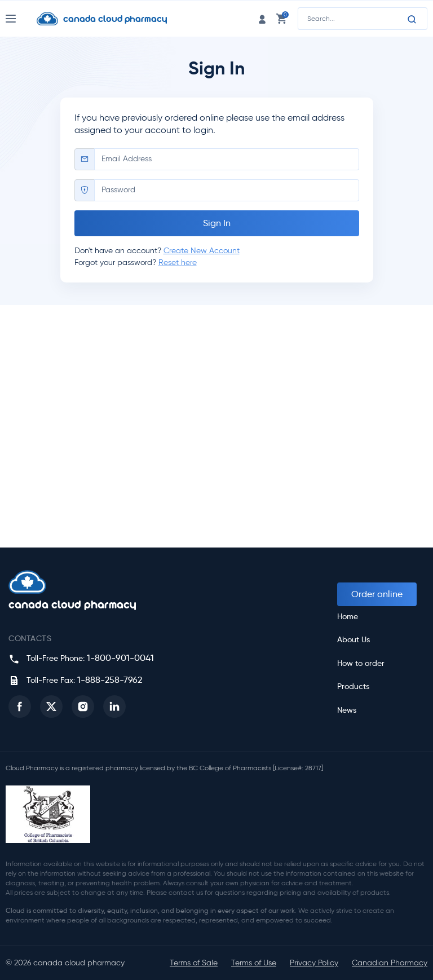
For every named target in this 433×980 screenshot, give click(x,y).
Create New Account (202, 251)
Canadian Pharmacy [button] (390, 963)
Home (348, 617)
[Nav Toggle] (21, 19)
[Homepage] (111, 19)
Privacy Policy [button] (314, 963)
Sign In (217, 223)
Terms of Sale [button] (194, 963)
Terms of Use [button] (254, 963)
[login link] (262, 18)
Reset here (178, 262)
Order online (377, 594)
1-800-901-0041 (120, 658)
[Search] (412, 19)
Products (353, 687)
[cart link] (281, 18)
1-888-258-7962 (110, 680)
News (347, 710)
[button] (20, 707)
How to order (361, 663)
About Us (354, 640)
